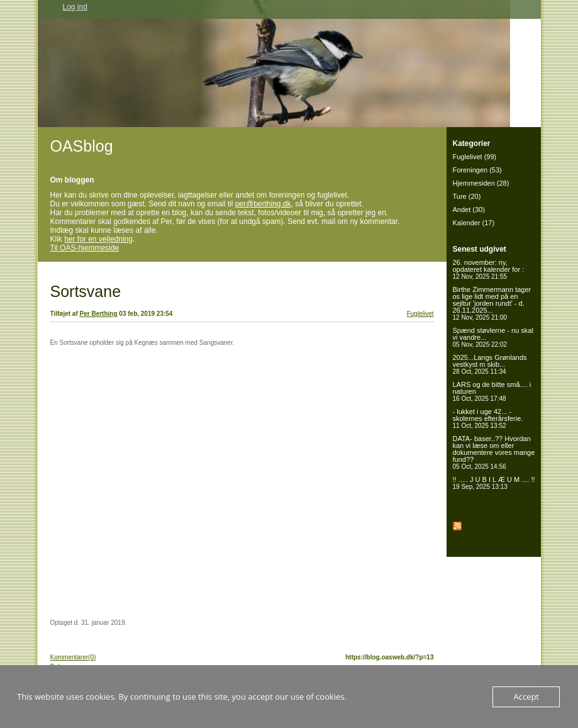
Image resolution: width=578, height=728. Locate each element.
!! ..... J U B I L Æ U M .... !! (494, 483)
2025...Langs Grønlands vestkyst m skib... (490, 364)
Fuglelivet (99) (475, 157)
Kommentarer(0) (73, 657)
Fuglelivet (420, 314)
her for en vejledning (98, 239)
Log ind (75, 7)
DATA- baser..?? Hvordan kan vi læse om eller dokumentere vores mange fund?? (494, 452)
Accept (526, 697)
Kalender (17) (474, 223)
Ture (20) (467, 196)
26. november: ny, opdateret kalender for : (489, 269)
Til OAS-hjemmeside (85, 248)
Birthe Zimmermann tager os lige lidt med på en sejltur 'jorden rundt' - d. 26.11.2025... (492, 303)
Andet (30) (469, 210)
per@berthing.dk (263, 204)
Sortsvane (86, 291)
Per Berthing (99, 314)
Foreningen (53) (477, 170)
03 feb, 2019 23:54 (146, 314)
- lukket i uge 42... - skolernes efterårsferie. (488, 418)
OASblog (82, 146)
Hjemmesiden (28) (481, 183)
